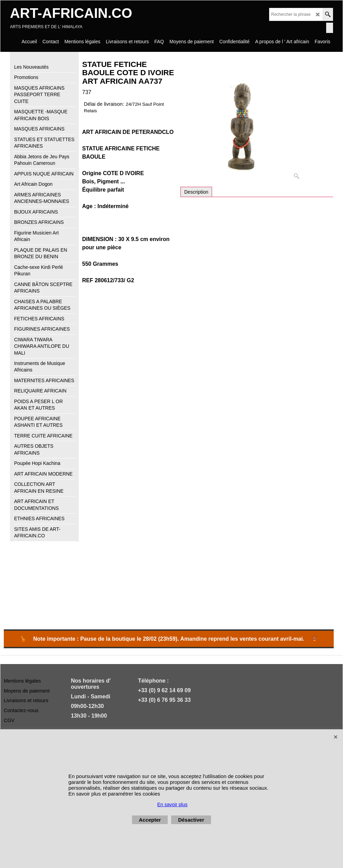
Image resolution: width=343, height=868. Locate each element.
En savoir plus (173, 804)
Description (196, 192)
